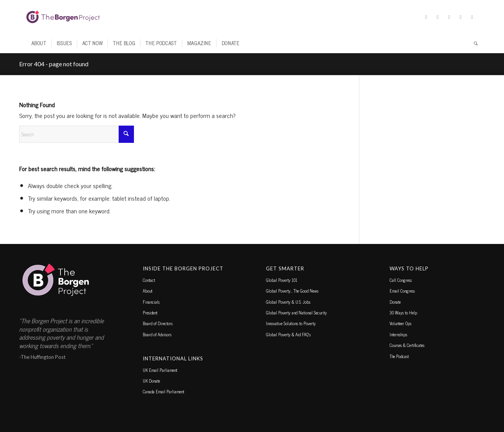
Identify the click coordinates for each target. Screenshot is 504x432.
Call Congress (401, 280)
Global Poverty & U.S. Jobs (288, 302)
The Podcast (399, 356)
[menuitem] (39, 43)
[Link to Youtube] (472, 17)
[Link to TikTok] (461, 17)
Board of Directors (158, 323)
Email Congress (402, 291)
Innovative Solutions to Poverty (291, 323)
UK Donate (151, 381)
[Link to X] (426, 17)
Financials (151, 302)
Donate (395, 302)
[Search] (473, 43)
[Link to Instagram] (449, 17)
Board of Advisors (157, 334)
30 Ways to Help (403, 313)
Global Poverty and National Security (296, 313)
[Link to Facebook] (438, 17)
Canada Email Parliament (163, 391)
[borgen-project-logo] (63, 17)
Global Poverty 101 (282, 280)
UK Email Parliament (160, 370)
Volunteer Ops (400, 323)
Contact (149, 280)
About (148, 291)
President (150, 313)
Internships (398, 334)
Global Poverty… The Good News (292, 291)
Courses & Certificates (407, 345)
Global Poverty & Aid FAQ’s (288, 334)
